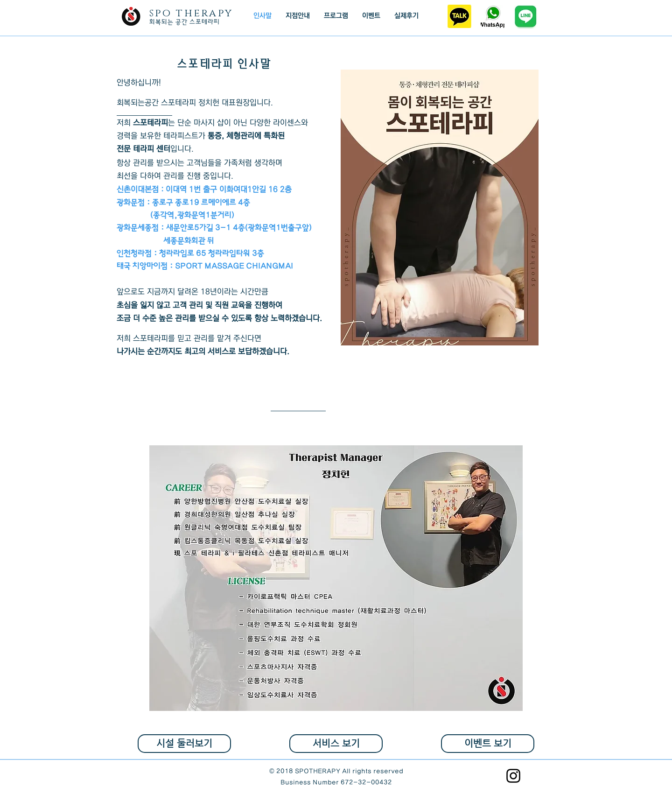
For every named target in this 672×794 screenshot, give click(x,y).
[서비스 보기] (336, 744)
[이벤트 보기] (488, 744)
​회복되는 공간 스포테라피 (185, 22)
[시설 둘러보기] (184, 744)
